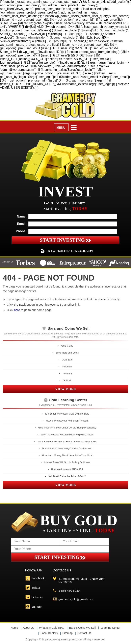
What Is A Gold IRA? (52, 628)
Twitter (36, 588)
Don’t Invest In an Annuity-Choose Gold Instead (67, 449)
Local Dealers (49, 633)
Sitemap (67, 633)
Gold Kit (67, 381)
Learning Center (110, 628)
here (17, 310)
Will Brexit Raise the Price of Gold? (67, 476)
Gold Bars (67, 360)
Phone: (21, 231)
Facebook (38, 578)
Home (14, 628)
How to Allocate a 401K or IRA (67, 469)
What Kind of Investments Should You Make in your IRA (67, 442)
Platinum (67, 374)
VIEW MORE (65, 389)
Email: (22, 224)
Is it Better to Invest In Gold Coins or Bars (67, 414)
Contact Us (84, 633)
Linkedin (37, 597)
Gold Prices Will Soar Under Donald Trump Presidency (67, 428)
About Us (29, 628)
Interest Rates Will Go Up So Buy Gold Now (67, 462)
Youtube (37, 607)
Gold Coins (67, 346)
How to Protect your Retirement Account (67, 421)
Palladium (67, 367)
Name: (22, 216)
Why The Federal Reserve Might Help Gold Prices (67, 435)
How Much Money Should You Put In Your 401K (67, 456)
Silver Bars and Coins (67, 353)
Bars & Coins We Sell (82, 628)
